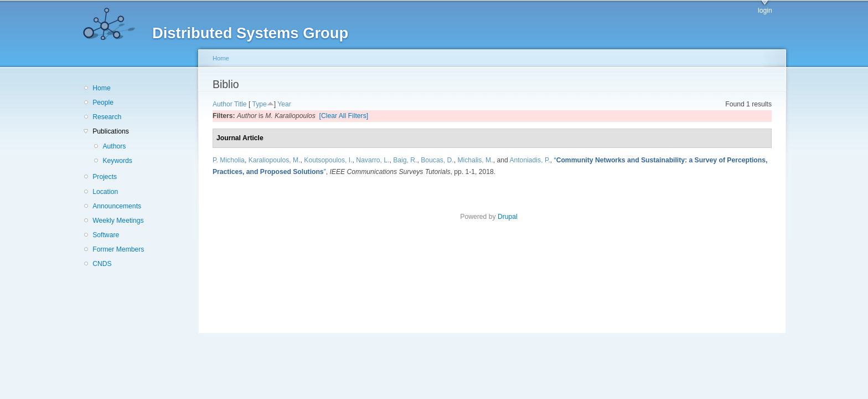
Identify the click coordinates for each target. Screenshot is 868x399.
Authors (114, 146)
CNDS (102, 264)
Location (105, 192)
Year (284, 104)
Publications (111, 131)
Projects (105, 177)
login (765, 11)
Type (259, 104)
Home (101, 88)
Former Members (118, 249)
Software (106, 235)
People (103, 103)
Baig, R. (405, 160)
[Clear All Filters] (344, 116)
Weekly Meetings (118, 221)
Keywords (117, 161)
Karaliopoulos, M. (275, 160)
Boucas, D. (437, 160)
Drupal (511, 217)
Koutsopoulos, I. (328, 160)
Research (107, 117)
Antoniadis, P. (529, 160)
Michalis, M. (475, 160)
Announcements (117, 206)
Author (223, 104)
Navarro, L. (373, 160)
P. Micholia (229, 160)
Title (241, 104)
